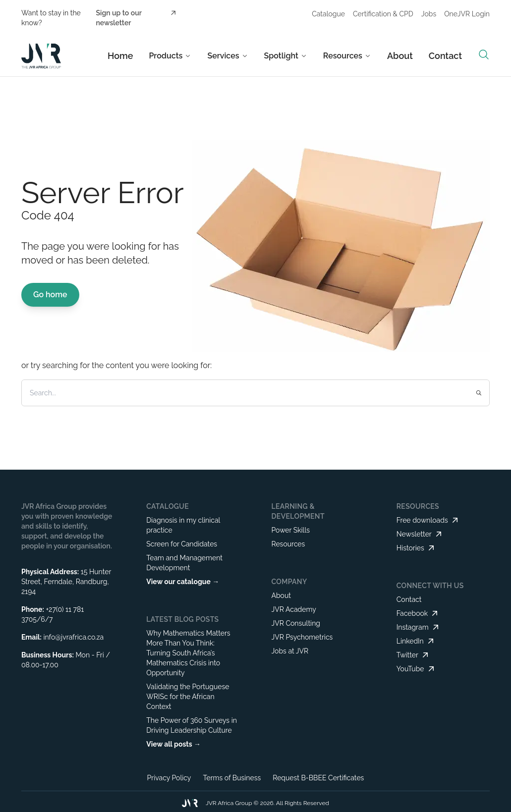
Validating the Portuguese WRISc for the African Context (188, 697)
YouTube (416, 669)
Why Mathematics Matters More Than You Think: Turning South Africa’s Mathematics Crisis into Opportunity (188, 653)
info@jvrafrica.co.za (73, 637)
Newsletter (420, 534)
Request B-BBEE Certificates (318, 778)
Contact (445, 56)
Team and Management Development (184, 563)
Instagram (419, 627)
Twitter (413, 655)
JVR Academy (293, 609)
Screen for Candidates (182, 544)
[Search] (232, 393)
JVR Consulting (296, 623)
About (400, 56)
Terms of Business (232, 778)
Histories (416, 548)
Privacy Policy (169, 778)
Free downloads (428, 520)
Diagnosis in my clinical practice (183, 525)
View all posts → (173, 744)
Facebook (418, 613)
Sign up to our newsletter (137, 17)
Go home (50, 295)
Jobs (429, 14)
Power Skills (290, 530)
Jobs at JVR (290, 651)
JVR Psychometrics (302, 637)
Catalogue (328, 14)
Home (120, 56)
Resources (288, 544)
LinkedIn (416, 641)
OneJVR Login (467, 14)
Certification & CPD (383, 14)
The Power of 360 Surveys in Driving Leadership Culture (192, 725)
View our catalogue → (183, 582)
